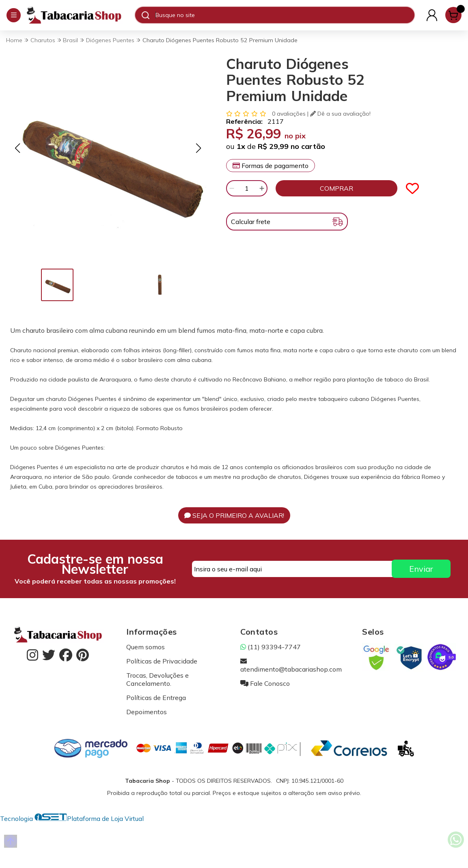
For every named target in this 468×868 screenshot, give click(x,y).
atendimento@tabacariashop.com (291, 665)
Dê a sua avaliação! (340, 114)
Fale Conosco (265, 683)
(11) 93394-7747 (271, 647)
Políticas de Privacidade (162, 661)
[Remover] (232, 188)
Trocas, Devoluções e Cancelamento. (157, 679)
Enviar (421, 569)
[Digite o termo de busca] (285, 15)
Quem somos (146, 647)
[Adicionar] (262, 188)
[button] (17, 148)
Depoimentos (147, 712)
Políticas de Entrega (156, 698)
